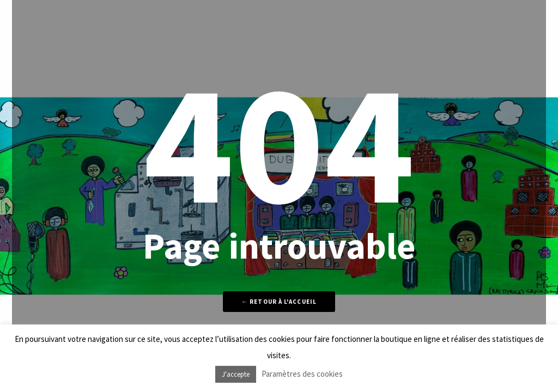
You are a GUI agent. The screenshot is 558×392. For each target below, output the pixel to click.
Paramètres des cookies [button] (302, 374)
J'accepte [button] (236, 374)
